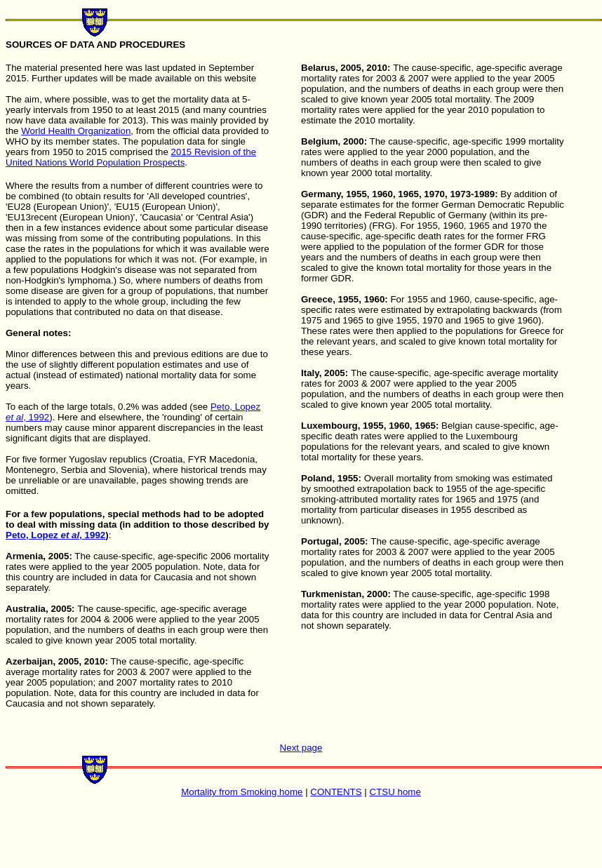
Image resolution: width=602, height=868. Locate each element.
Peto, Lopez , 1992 (55, 535)
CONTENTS (336, 792)
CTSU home (395, 792)
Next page (301, 748)
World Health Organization (76, 131)
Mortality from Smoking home (242, 792)
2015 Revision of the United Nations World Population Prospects (131, 157)
